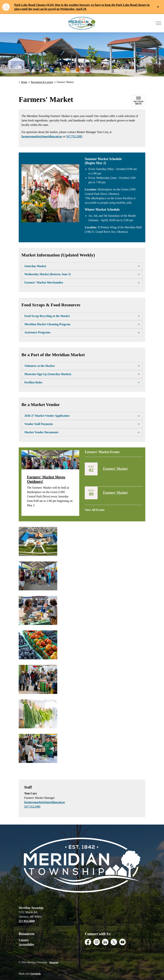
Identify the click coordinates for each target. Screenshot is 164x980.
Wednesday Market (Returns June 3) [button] (48, 274)
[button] (50, 193)
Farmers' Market (115, 469)
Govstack (36, 974)
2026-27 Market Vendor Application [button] (47, 416)
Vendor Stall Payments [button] (39, 424)
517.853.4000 (27, 921)
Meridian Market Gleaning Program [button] (47, 324)
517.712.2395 (74, 136)
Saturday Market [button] (35, 266)
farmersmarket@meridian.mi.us (42, 136)
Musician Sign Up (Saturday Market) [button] (48, 374)
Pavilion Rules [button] (33, 382)
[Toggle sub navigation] (139, 101)
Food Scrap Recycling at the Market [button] (47, 316)
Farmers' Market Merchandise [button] (44, 282)
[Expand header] (158, 23)
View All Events (95, 510)
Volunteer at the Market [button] (40, 366)
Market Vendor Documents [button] (41, 432)
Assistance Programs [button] (37, 332)
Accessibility (27, 944)
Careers (24, 940)
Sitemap (54, 962)
